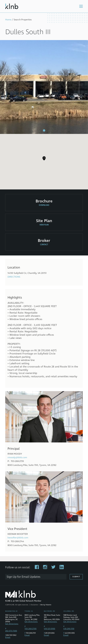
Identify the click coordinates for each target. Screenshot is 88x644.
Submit (76, 577)
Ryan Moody (15, 454)
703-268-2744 (17, 541)
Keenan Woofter (18, 534)
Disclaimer (34, 605)
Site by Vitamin (46, 605)
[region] (44, 161)
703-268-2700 (31, 629)
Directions (14, 277)
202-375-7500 (11, 631)
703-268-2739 (17, 461)
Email (8, 637)
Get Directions (12, 624)
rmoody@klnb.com (17, 457)
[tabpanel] (44, 87)
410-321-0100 (50, 629)
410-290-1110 (69, 629)
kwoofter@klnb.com (18, 538)
